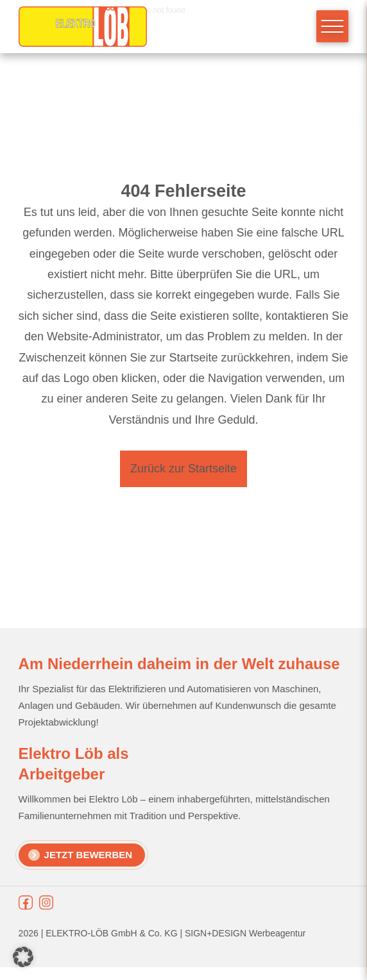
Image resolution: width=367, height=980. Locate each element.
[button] (23, 957)
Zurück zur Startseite (183, 469)
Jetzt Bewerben (89, 855)
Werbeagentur (277, 933)
